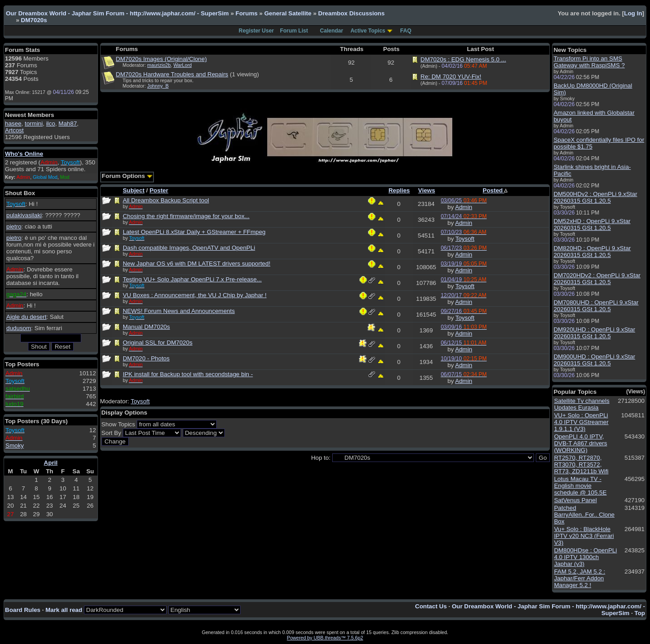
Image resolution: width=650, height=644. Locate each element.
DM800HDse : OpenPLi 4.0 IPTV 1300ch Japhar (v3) (585, 557)
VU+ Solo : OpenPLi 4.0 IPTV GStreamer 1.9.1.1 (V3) (581, 422)
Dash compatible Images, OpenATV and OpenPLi (189, 248)
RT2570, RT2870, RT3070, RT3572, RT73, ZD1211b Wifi (581, 464)
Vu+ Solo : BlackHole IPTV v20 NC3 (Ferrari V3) (584, 536)
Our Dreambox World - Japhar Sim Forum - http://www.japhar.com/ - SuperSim (117, 13)
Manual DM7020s (146, 327)
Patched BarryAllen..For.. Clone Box (584, 515)
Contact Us (431, 606)
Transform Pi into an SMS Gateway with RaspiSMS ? (589, 62)
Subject (134, 190)
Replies (399, 190)
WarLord (182, 65)
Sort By (111, 433)
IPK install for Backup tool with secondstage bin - (188, 374)
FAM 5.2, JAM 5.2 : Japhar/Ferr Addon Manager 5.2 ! (579, 578)
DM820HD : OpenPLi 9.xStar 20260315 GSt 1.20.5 (592, 252)
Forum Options (127, 176)
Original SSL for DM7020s (158, 343)
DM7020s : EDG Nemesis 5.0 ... (464, 59)
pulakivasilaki (24, 215)
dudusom (19, 328)
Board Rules (23, 610)
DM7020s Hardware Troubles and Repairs (172, 74)
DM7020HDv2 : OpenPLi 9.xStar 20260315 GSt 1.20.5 (597, 279)
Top (640, 613)
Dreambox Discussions (351, 13)
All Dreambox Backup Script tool (166, 200)
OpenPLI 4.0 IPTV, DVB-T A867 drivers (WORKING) (580, 443)
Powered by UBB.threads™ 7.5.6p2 (325, 638)
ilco (51, 124)
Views (427, 190)
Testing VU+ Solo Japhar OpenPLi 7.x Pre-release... (192, 279)
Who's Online (24, 154)
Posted (495, 190)
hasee (13, 124)
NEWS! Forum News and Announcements (179, 311)
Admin (464, 207)
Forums (247, 13)
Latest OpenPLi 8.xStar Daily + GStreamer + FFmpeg (194, 232)
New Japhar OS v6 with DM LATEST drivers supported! (197, 264)
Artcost (14, 130)
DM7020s (34, 20)
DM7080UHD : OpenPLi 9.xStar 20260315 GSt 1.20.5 (596, 306)
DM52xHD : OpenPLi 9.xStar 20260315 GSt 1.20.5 (592, 224)
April (51, 463)
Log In (633, 13)
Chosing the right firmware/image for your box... (186, 216)
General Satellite (288, 13)
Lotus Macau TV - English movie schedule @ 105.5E (580, 486)
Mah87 (68, 124)
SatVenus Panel (575, 500)
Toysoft (465, 239)
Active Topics (368, 31)
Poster (159, 190)
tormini (34, 124)
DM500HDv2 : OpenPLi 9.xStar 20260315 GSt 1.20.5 (595, 197)
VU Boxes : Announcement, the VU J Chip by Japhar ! (195, 295)
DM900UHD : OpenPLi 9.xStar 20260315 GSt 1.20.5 (594, 360)
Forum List (294, 31)
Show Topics (118, 424)
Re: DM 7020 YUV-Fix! (451, 77)
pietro (14, 226)
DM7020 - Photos (146, 358)
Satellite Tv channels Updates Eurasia (582, 404)
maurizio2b (159, 65)
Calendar (332, 31)
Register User (256, 31)
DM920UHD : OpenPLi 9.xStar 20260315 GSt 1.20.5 (594, 333)
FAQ (406, 31)
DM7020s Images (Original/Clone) (161, 59)
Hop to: (321, 458)
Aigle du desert (26, 317)
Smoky (15, 446)
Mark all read (64, 610)
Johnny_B (158, 86)
